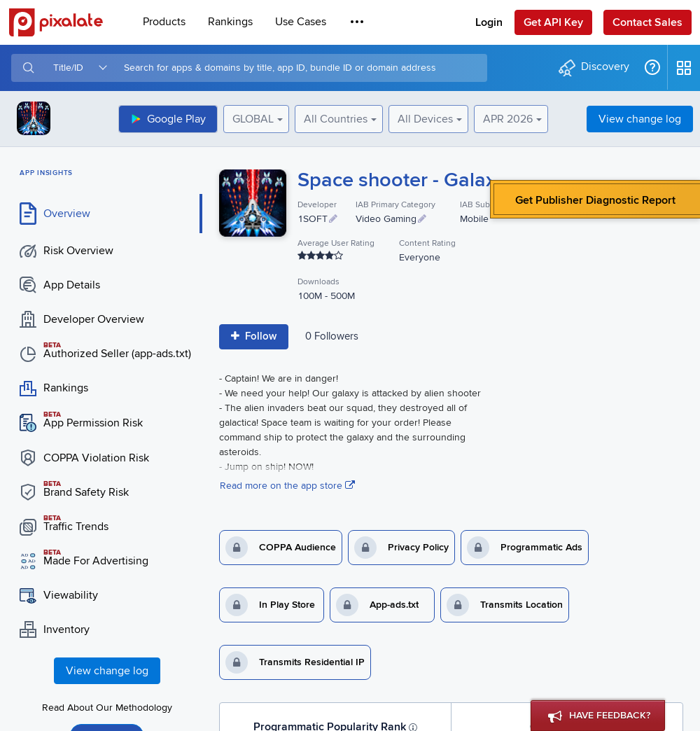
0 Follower (332, 336)
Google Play (168, 119)
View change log (640, 119)
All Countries (336, 119)
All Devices (425, 119)
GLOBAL (253, 119)
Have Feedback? (599, 717)
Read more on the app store (287, 486)
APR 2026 (508, 119)
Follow (254, 336)
